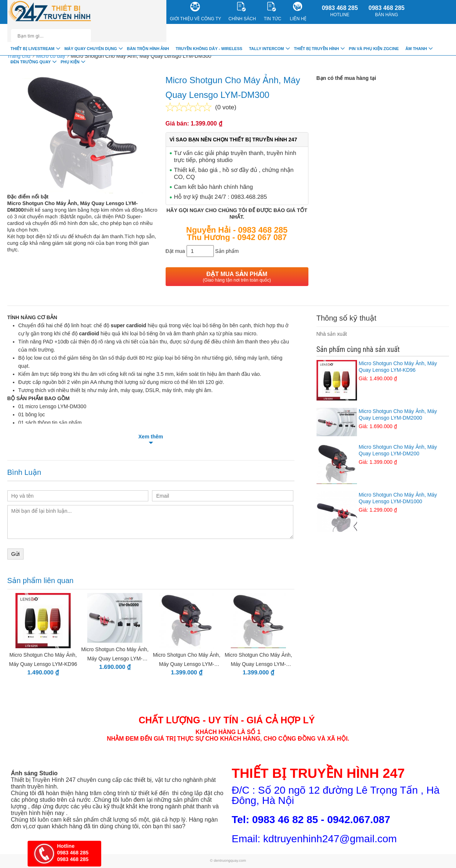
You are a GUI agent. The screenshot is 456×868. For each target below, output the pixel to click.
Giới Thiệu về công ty (196, 12)
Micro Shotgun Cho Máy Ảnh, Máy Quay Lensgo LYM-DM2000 (383, 419)
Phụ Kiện (70, 62)
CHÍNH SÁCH (242, 12)
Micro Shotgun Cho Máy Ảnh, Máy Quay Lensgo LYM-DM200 (383, 455)
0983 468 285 (340, 11)
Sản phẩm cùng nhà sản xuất (358, 349)
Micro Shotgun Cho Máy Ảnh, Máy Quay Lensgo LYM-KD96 (383, 371)
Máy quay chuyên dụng (91, 49)
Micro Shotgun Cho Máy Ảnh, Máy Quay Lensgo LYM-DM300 (141, 56)
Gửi (16, 554)
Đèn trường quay (31, 62)
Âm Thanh (416, 49)
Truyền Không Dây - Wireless (209, 49)
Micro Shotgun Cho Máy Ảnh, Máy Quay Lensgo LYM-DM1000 (383, 502)
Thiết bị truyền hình (317, 49)
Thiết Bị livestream (33, 49)
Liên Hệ (298, 12)
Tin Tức (273, 12)
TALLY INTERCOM (266, 49)
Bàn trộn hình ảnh (148, 49)
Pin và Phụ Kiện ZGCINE (374, 49)
